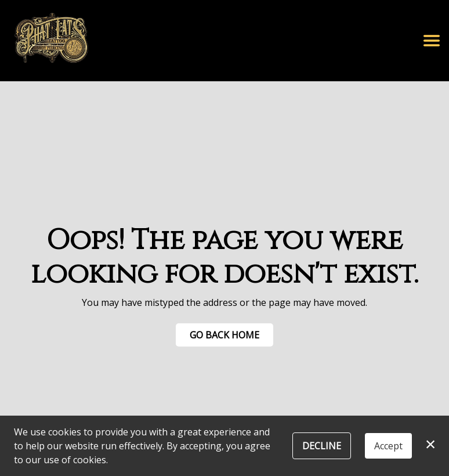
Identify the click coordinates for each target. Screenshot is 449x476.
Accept (388, 446)
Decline (322, 446)
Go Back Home (224, 335)
